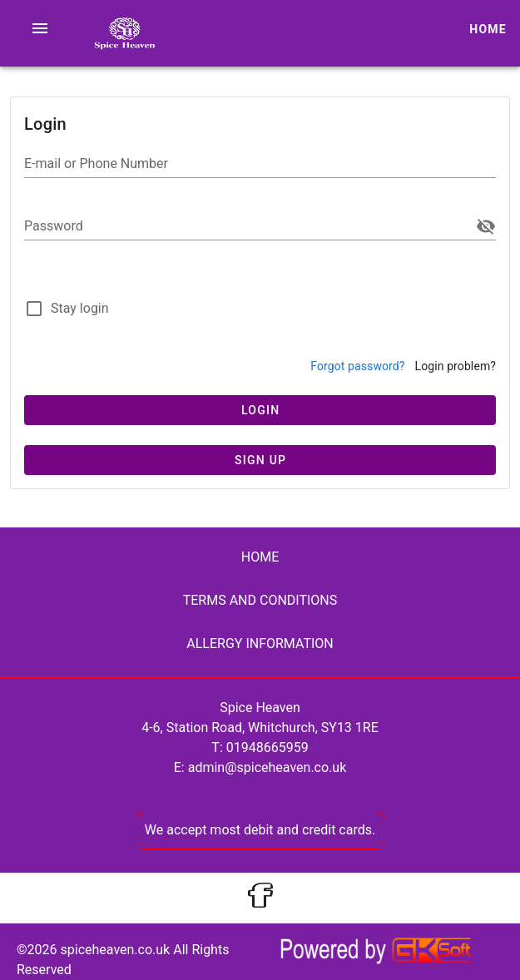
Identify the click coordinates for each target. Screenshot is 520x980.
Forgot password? (357, 366)
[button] (40, 28)
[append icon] (486, 226)
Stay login (80, 308)
